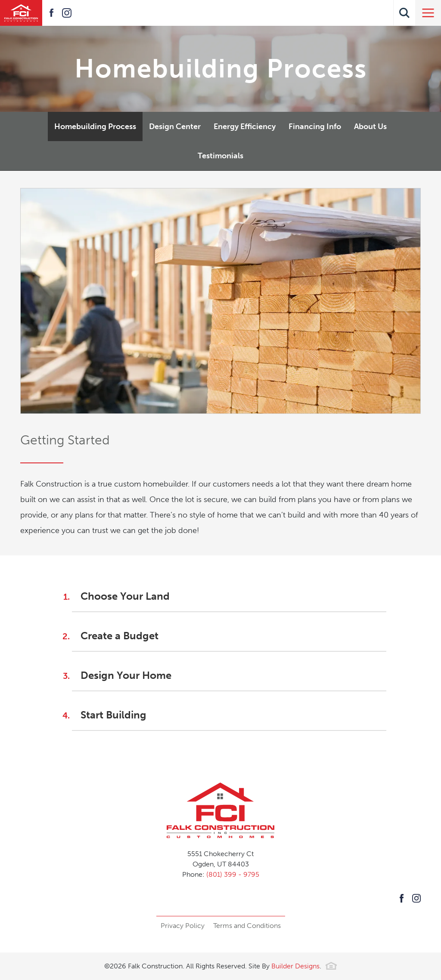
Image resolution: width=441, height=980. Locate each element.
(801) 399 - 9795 (233, 874)
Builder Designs (295, 966)
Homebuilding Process (95, 126)
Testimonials (220, 156)
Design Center (175, 126)
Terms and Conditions (247, 926)
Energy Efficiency (245, 126)
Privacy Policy (183, 926)
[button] (404, 13)
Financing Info (315, 126)
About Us (370, 126)
